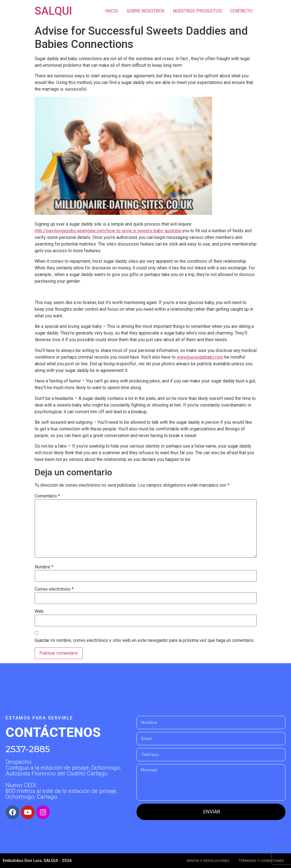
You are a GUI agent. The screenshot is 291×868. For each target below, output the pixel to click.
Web (39, 611)
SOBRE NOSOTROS (145, 11)
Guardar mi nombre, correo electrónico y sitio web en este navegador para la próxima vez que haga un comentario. (145, 640)
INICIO (112, 11)
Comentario (47, 496)
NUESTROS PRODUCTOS (197, 11)
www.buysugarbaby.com (200, 357)
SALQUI (53, 11)
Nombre (44, 567)
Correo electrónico (54, 589)
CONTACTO (241, 11)
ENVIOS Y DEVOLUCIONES (208, 861)
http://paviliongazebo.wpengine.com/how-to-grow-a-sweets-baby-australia (108, 231)
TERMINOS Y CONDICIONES (261, 861)
